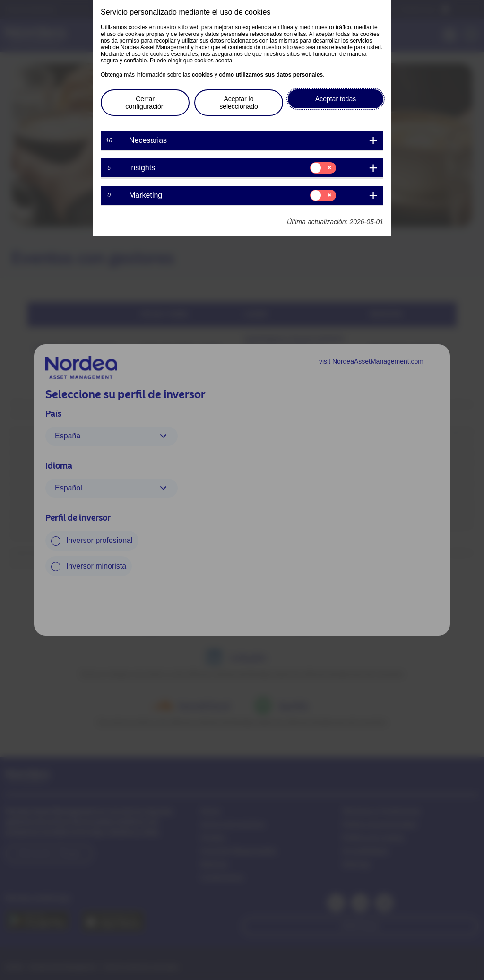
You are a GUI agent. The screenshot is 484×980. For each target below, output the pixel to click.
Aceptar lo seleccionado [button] (239, 103)
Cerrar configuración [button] (145, 103)
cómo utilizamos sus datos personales (271, 75)
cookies (203, 75)
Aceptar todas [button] (336, 99)
